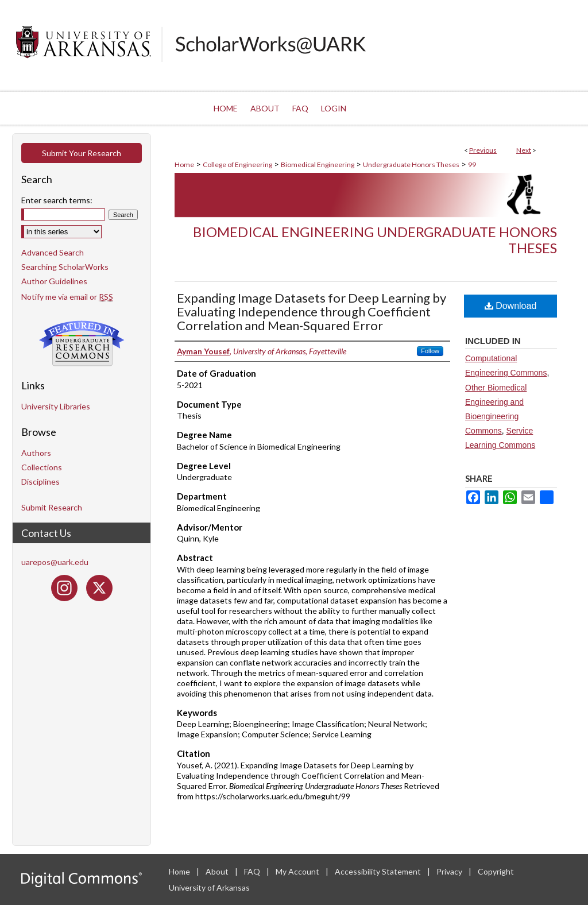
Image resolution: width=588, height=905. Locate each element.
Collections (42, 467)
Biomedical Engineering (318, 165)
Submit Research (52, 507)
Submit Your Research (82, 153)
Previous (483, 150)
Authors (36, 453)
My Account (298, 871)
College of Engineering (237, 165)
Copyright (496, 871)
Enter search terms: (57, 200)
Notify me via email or (67, 297)
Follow (430, 351)
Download (511, 306)
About (218, 871)
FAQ (253, 871)
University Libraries (56, 406)
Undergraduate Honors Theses (411, 165)
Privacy (450, 871)
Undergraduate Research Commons (82, 343)
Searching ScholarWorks (65, 267)
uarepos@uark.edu (55, 562)
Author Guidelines (54, 281)
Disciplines (40, 481)
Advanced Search (53, 252)
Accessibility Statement (379, 871)
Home (184, 165)
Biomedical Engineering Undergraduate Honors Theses (375, 240)
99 (472, 165)
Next (524, 150)
